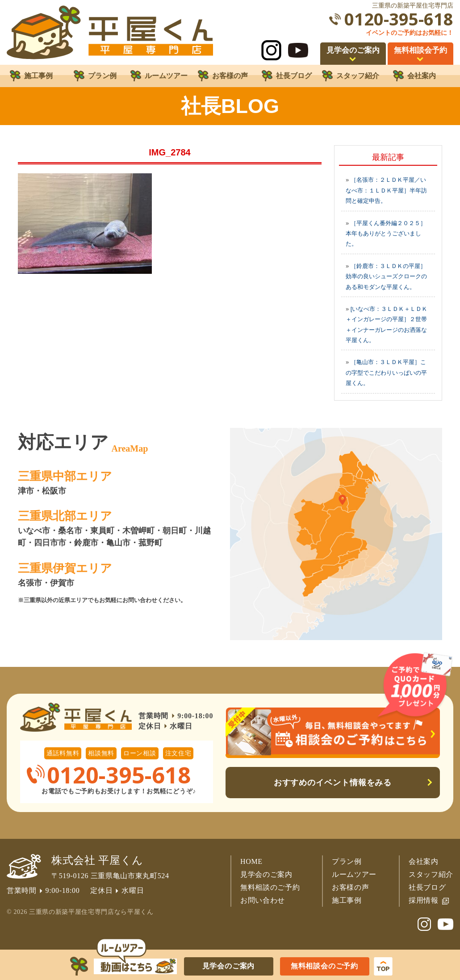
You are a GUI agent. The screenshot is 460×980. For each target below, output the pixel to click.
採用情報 (424, 900)
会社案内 (424, 861)
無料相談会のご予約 (324, 966)
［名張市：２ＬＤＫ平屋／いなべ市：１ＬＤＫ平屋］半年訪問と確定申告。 (386, 190)
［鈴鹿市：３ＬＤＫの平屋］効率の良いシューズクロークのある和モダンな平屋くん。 (386, 276)
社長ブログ (427, 887)
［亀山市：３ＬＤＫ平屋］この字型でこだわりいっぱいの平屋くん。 (386, 373)
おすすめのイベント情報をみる (333, 783)
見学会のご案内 (266, 874)
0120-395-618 (399, 19)
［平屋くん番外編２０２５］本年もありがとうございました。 (386, 234)
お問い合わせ (263, 900)
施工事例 (347, 900)
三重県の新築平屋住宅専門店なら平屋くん (91, 912)
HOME (251, 861)
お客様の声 (350, 887)
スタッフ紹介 (431, 874)
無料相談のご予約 (270, 887)
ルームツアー (354, 874)
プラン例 (347, 861)
